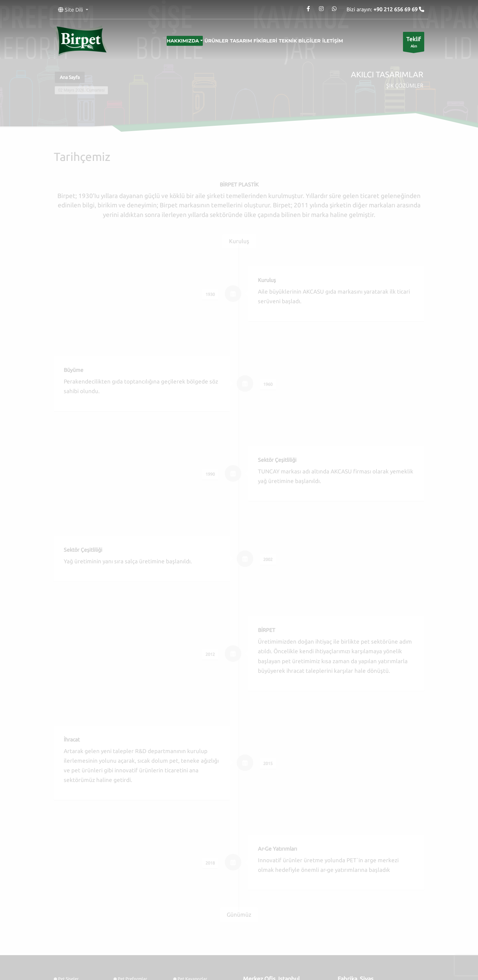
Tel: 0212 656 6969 (261, 895)
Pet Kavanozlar (192, 884)
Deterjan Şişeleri (134, 921)
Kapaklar (67, 891)
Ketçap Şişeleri (192, 921)
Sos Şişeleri (129, 928)
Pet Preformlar (132, 884)
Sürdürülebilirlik (193, 906)
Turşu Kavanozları (75, 921)
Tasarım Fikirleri (254, 41)
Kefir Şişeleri (130, 936)
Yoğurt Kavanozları (77, 936)
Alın (414, 43)
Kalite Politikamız (75, 906)
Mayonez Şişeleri (74, 928)
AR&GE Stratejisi (134, 906)
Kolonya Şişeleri (74, 899)
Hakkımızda (172, 41)
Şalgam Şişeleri (192, 928)
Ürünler (211, 41)
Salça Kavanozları (195, 913)
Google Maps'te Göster (268, 935)
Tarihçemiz (188, 899)
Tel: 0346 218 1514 (355, 895)
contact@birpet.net (275, 902)
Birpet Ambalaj (163, 964)
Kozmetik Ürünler (75, 913)
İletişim (343, 41)
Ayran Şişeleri (191, 936)
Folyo (123, 891)
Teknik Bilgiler (305, 41)
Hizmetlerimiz (191, 891)
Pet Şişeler (68, 884)
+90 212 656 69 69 (396, 9)
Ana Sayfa (70, 77)
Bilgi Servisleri (132, 899)
